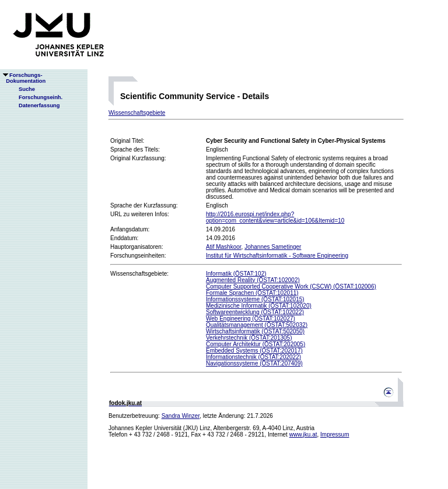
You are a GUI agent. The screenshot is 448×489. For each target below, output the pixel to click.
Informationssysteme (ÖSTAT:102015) (255, 299)
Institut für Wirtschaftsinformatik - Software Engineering (277, 256)
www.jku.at (303, 435)
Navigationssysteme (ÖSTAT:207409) (254, 363)
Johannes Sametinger (273, 247)
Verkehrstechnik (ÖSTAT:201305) (249, 338)
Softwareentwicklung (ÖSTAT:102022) (255, 312)
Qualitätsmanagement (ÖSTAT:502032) (257, 325)
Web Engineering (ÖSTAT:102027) (251, 319)
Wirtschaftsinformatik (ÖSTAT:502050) (255, 331)
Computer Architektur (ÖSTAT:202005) (256, 344)
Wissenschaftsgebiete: (139, 274)
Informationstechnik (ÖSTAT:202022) (253, 357)
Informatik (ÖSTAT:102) (236, 274)
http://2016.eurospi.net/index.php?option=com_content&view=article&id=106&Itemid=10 (275, 217)
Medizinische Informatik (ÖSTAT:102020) (259, 306)
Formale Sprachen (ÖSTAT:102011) (252, 293)
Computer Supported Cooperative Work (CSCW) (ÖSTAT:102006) (291, 286)
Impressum (335, 435)
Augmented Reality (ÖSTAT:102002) (253, 280)
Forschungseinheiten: (138, 256)
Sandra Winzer (181, 416)
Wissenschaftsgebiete (137, 113)
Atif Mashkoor (224, 247)
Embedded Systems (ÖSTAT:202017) (254, 351)
